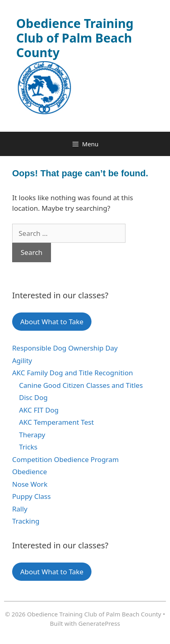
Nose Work (30, 484)
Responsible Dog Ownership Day (65, 348)
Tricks (28, 447)
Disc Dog (33, 397)
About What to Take (52, 322)
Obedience (30, 472)
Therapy (32, 435)
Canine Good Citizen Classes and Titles (81, 385)
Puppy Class (31, 496)
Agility (22, 361)
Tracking (26, 521)
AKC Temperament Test (56, 422)
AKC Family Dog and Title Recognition (72, 373)
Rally (20, 509)
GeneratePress (99, 623)
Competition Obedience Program (65, 459)
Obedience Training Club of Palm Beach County (75, 38)
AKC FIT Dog (39, 410)
